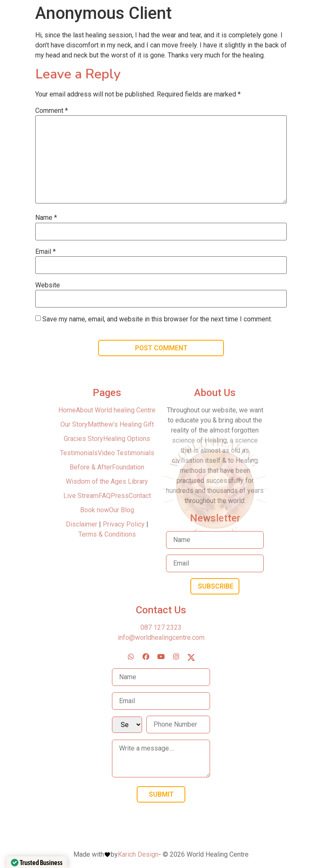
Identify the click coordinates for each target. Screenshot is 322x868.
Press (120, 496)
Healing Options (127, 439)
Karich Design (138, 854)
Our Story (74, 424)
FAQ (105, 496)
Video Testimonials (126, 453)
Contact (140, 496)
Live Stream (81, 496)
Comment (52, 111)
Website (48, 285)
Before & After (91, 467)
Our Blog (122, 510)
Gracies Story (83, 439)
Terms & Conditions (107, 534)
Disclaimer (82, 524)
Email (45, 252)
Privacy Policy (124, 524)
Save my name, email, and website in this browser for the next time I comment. (157, 319)
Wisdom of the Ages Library (107, 481)
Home (67, 410)
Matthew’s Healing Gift (121, 424)
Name (46, 218)
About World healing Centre (116, 410)
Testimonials (79, 453)
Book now (95, 510)
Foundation (128, 467)
